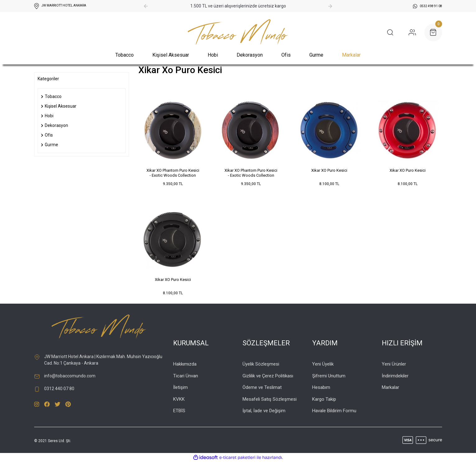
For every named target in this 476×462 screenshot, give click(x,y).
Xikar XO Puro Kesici (329, 170)
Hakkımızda (185, 364)
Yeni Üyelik (323, 364)
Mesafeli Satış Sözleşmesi (270, 399)
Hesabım (321, 387)
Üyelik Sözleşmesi (261, 364)
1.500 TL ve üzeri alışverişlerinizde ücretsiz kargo (238, 6)
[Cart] (433, 33)
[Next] (330, 6)
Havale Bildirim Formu (334, 411)
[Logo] (238, 33)
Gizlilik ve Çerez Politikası (268, 376)
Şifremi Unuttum (329, 376)
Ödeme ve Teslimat (262, 387)
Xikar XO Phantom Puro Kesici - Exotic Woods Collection (173, 173)
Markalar (351, 55)
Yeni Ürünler (394, 364)
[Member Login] (412, 32)
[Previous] (146, 6)
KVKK (179, 399)
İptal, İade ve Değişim (264, 411)
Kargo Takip (324, 399)
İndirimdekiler (395, 376)
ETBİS (179, 411)
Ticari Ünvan (186, 376)
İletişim (180, 387)
